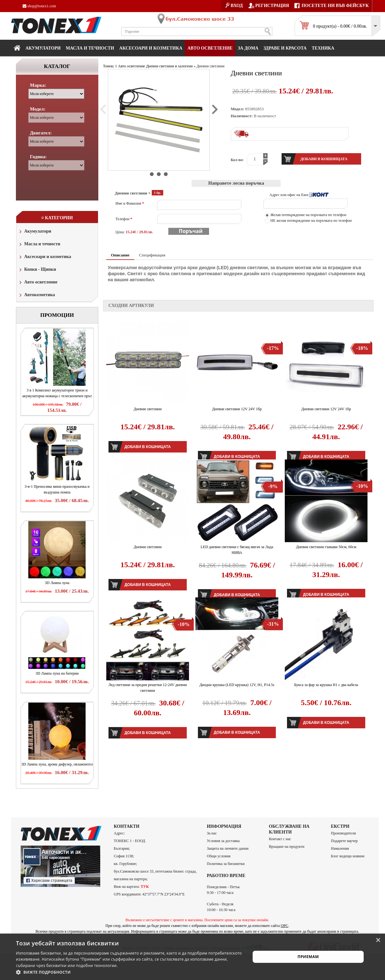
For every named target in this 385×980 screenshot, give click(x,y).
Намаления (340, 848)
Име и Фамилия (130, 203)
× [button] (378, 940)
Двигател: (41, 133)
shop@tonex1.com (39, 6)
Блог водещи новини (348, 856)
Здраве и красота (285, 48)
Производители (343, 833)
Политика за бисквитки (226, 864)
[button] (130, 972)
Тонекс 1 (110, 66)
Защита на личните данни (228, 848)
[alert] (192, 957)
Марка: (38, 85)
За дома (248, 48)
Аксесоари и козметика (151, 48)
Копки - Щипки (37, 270)
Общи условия (219, 856)
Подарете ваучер (344, 841)
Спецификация (152, 255)
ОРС (284, 926)
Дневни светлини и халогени (169, 66)
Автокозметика (37, 295)
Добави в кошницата (147, 447)
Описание (120, 255)
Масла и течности (39, 245)
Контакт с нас (280, 839)
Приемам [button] (308, 957)
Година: (38, 157)
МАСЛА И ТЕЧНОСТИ (90, 48)
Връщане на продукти (287, 847)
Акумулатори (43, 48)
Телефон (124, 219)
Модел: (38, 109)
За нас (212, 833)
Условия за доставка (223, 841)
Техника (323, 48)
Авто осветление (210, 48)
